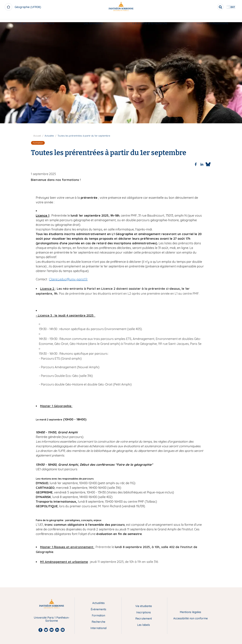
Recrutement (144, 619)
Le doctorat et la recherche (150, 18)
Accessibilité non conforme (191, 619)
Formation (98, 616)
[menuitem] (34, 18)
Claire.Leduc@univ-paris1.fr (68, 279)
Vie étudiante (144, 606)
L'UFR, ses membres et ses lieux (34, 18)
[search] (212, 7)
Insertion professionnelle (212, 18)
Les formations (93, 18)
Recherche (98, 622)
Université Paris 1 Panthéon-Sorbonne (52, 619)
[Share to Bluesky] (208, 164)
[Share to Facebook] (196, 164)
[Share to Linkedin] (202, 164)
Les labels (144, 625)
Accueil (37, 136)
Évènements (98, 609)
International (99, 628)
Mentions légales (190, 612)
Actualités (98, 603)
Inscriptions (144, 613)
